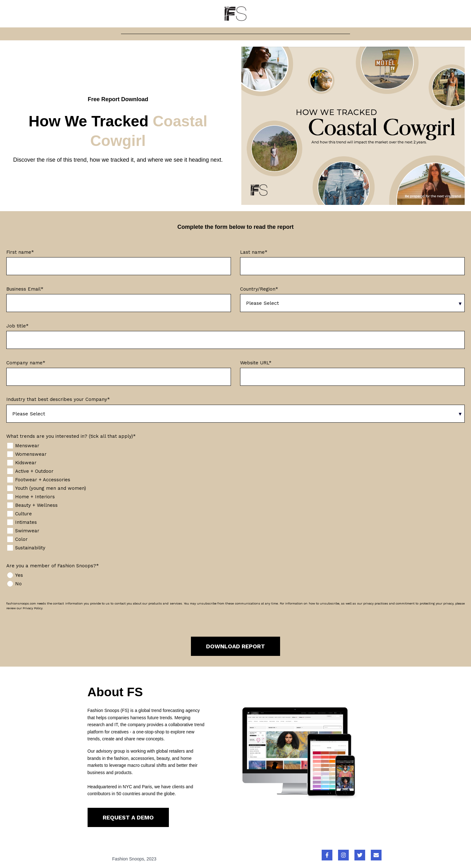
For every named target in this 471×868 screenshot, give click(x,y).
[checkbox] (235, 497)
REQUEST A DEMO (128, 817)
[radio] (235, 575)
